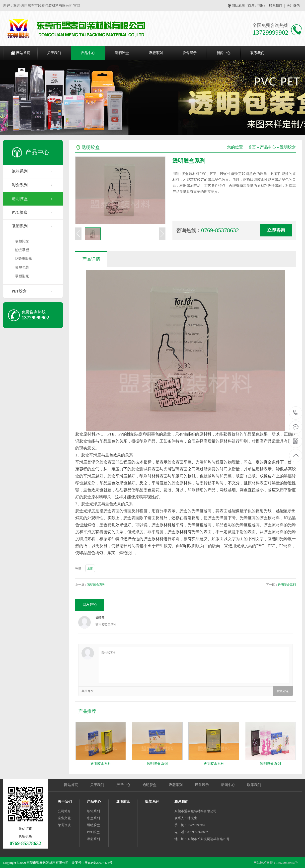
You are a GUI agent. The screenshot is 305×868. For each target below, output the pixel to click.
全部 (90, 568)
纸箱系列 (20, 171)
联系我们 (276, 6)
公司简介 (64, 811)
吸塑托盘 (22, 241)
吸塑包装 (22, 267)
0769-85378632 (296, 413)
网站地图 (238, 6)
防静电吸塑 (24, 259)
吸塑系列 (156, 53)
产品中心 (88, 53)
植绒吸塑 (22, 250)
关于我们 (54, 53)
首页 (252, 147)
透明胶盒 (122, 53)
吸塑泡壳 (22, 276)
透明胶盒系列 (96, 585)
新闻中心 (224, 53)
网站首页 (23, 53)
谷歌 (260, 6)
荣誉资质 (64, 825)
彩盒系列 (20, 185)
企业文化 (64, 818)
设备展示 (190, 53)
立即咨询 (276, 230)
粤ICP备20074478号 (99, 863)
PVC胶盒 (20, 212)
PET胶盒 (19, 291)
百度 (251, 6)
